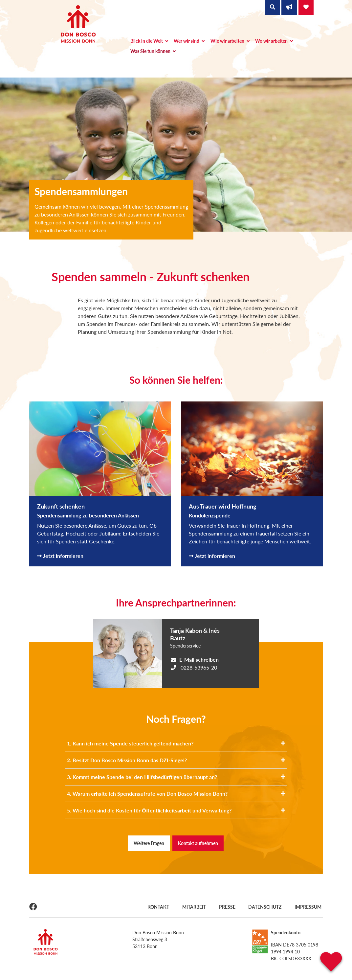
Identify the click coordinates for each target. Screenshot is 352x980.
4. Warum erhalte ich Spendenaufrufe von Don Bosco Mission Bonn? (176, 794)
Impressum (309, 906)
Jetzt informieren (60, 556)
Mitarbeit (193, 906)
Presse (227, 906)
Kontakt (157, 906)
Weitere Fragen (149, 843)
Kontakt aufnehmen (198, 843)
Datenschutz (265, 906)
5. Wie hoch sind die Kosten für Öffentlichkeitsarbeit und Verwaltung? (176, 810)
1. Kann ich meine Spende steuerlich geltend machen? (176, 743)
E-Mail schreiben (199, 660)
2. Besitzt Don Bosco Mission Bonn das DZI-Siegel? (176, 760)
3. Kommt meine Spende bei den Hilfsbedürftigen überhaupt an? (176, 777)
